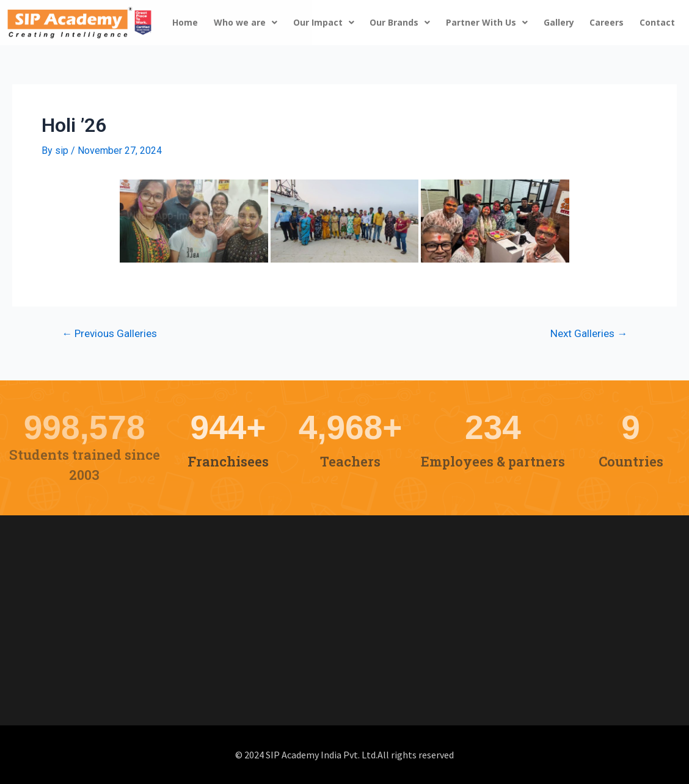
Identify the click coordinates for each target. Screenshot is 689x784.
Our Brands (400, 23)
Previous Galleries (109, 334)
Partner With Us (487, 23)
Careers (607, 22)
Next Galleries (589, 334)
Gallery (559, 22)
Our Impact (324, 23)
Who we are (246, 23)
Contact (657, 22)
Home (185, 22)
